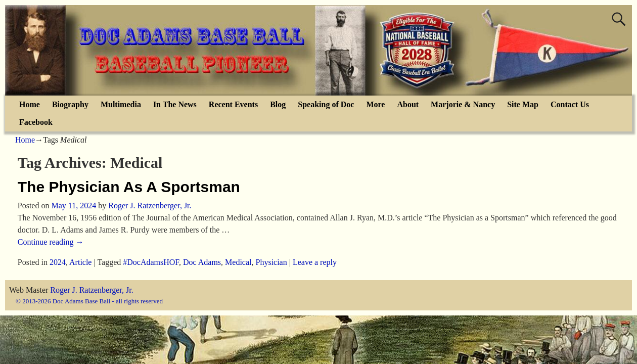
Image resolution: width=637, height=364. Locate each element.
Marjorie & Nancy (463, 104)
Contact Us (570, 104)
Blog (278, 104)
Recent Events (233, 104)
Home (30, 104)
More (375, 104)
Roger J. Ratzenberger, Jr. (92, 290)
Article (80, 262)
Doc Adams (202, 262)
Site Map (523, 104)
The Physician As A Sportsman (129, 187)
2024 (58, 262)
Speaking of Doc (326, 104)
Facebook (36, 122)
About (408, 104)
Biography (70, 104)
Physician (271, 262)
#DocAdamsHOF (151, 262)
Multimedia (121, 104)
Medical (238, 262)
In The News (175, 104)
